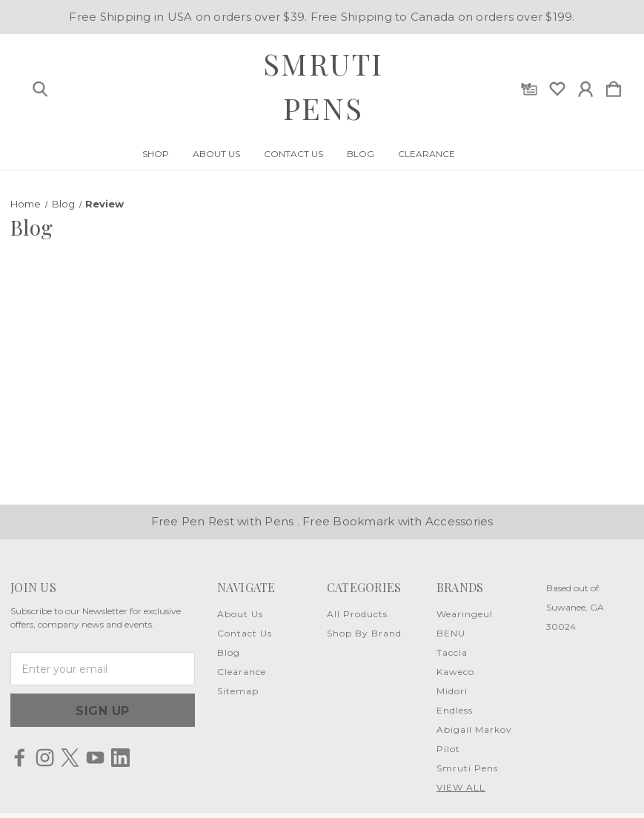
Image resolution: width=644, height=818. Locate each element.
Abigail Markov (474, 729)
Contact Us (293, 154)
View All (461, 787)
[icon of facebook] (20, 758)
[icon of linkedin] (120, 758)
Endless (455, 710)
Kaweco (455, 672)
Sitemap (238, 691)
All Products (357, 614)
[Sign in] (585, 86)
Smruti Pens (467, 768)
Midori (452, 691)
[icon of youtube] (95, 758)
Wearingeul (465, 614)
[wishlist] (557, 86)
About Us (216, 154)
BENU (451, 633)
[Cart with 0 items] (614, 86)
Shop (156, 154)
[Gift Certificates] (529, 86)
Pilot (448, 749)
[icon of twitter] (70, 758)
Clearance (426, 154)
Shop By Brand (364, 633)
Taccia (452, 652)
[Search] (40, 86)
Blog (361, 154)
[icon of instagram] (45, 758)
